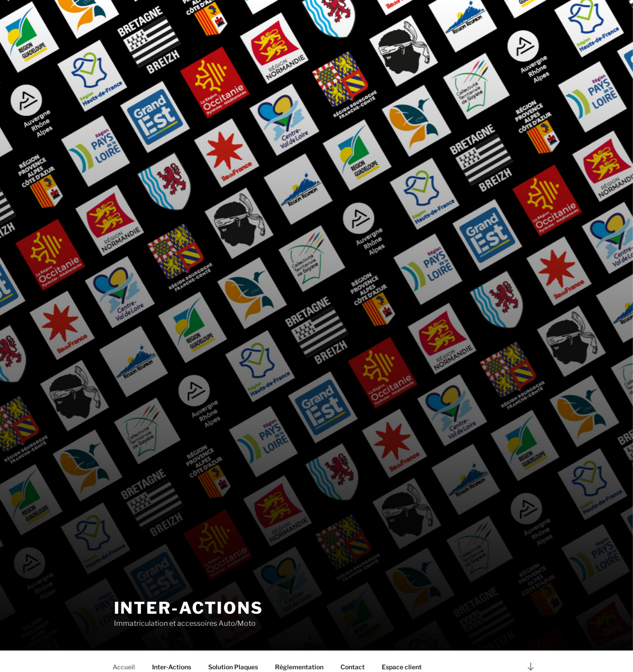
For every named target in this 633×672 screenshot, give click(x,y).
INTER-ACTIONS (189, 608)
